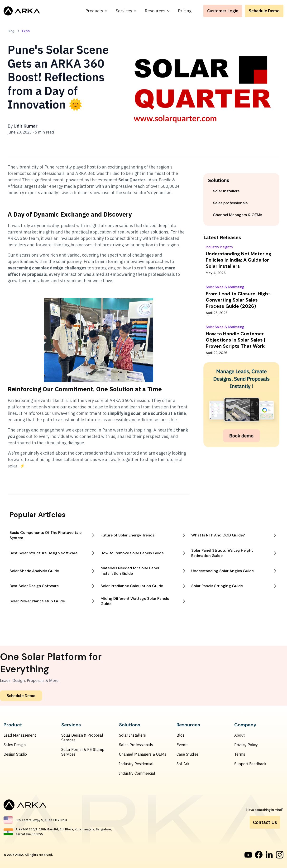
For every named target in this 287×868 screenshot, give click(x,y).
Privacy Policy (246, 745)
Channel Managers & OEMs (143, 754)
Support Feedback (250, 764)
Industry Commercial (137, 773)
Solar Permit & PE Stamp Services (83, 752)
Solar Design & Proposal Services (82, 738)
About (239, 735)
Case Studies (188, 754)
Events (182, 745)
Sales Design (15, 745)
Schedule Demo (264, 11)
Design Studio (15, 754)
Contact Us (265, 822)
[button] (96, 11)
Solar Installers (132, 735)
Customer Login (223, 11)
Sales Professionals (136, 745)
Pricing (185, 11)
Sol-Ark (183, 764)
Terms (240, 754)
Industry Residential (136, 764)
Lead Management (20, 735)
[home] (22, 11)
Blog (181, 735)
